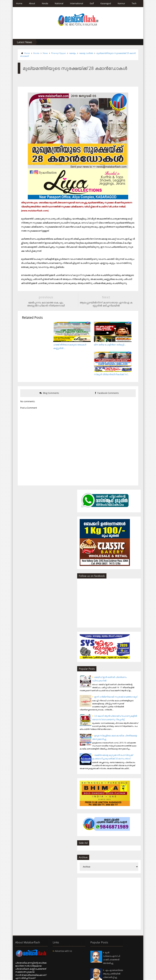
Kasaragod (104, 3)
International (75, 3)
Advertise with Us (58, 932)
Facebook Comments (108, 367)
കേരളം (71, 53)
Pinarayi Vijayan (57, 53)
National (57, 3)
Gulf (90, 3)
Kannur (120, 3)
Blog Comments (48, 367)
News (44, 53)
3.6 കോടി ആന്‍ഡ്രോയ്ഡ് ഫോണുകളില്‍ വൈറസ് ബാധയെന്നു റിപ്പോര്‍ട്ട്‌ (115, 697)
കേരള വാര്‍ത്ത (85, 53)
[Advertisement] (111, 884)
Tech (132, 3)
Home (17, 3)
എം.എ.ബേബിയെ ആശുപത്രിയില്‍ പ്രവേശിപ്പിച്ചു (94, 963)
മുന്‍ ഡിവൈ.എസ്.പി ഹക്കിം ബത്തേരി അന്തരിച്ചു (94, 940)
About (30, 3)
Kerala (43, 3)
